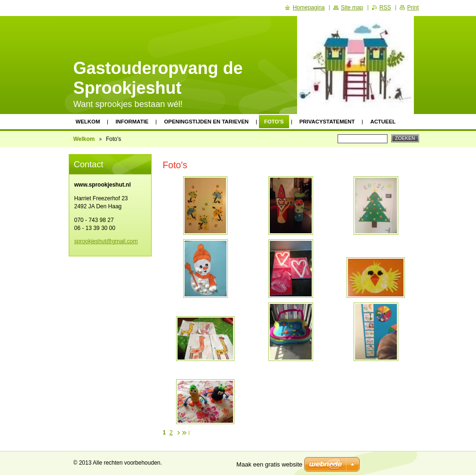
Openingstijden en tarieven (206, 122)
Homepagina (309, 8)
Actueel (383, 122)
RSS (385, 8)
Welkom (88, 122)
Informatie (132, 122)
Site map (352, 8)
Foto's (274, 122)
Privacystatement (327, 122)
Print (413, 8)
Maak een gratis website (269, 464)
